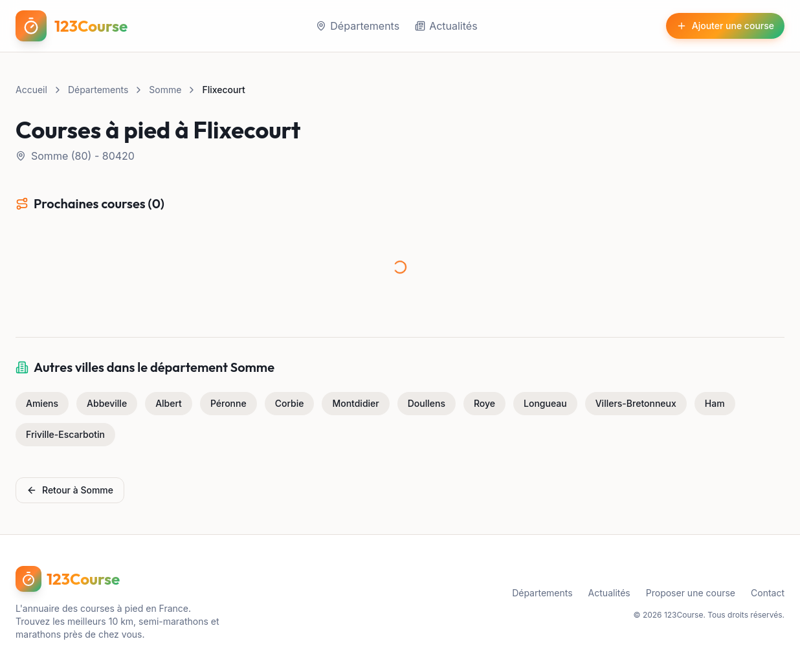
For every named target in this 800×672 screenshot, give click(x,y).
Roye (484, 403)
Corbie (290, 403)
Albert (169, 403)
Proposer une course (691, 593)
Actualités (446, 26)
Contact (768, 593)
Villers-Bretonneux (636, 403)
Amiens (42, 403)
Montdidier (355, 403)
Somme (165, 90)
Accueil (31, 90)
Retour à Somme (70, 490)
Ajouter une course (725, 26)
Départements (358, 26)
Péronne (228, 403)
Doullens (427, 403)
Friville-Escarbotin (65, 434)
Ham (715, 403)
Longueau (545, 403)
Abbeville (107, 403)
